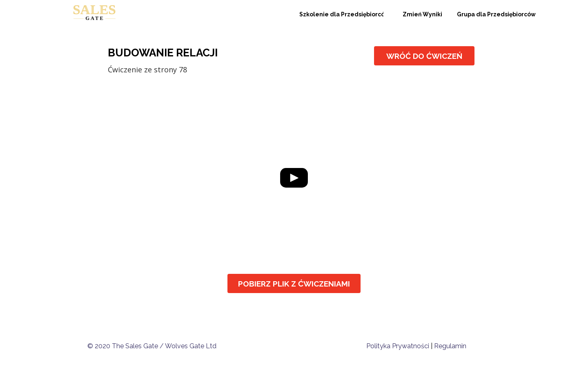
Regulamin (450, 346)
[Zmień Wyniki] (422, 14)
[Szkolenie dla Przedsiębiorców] (341, 14)
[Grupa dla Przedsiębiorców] (496, 14)
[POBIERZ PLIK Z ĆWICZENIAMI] (294, 283)
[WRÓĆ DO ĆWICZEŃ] (424, 56)
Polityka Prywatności (398, 346)
